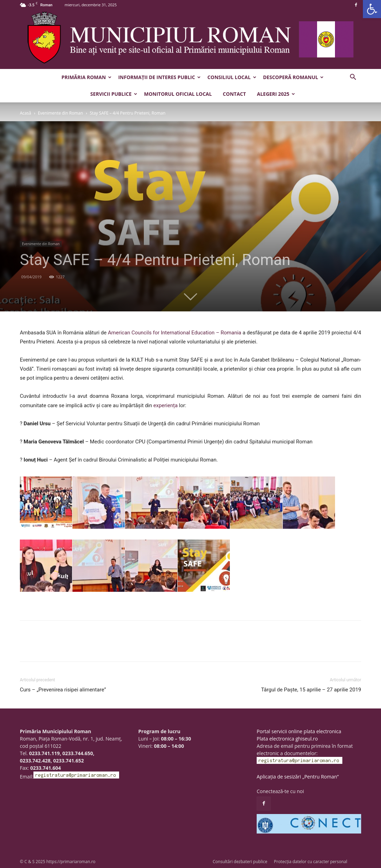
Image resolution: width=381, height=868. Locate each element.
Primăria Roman (87, 77)
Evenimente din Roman (61, 113)
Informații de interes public (159, 77)
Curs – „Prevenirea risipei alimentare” (63, 690)
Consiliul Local (232, 77)
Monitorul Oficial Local (178, 94)
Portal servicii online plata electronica (299, 731)
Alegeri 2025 (276, 94)
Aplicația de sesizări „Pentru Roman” (298, 777)
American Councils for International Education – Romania (175, 333)
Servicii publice (114, 94)
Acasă (25, 113)
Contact (234, 94)
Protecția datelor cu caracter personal (311, 862)
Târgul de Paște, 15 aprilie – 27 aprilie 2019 (311, 690)
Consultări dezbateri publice (240, 862)
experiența (165, 405)
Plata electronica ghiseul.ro (287, 739)
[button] (372, 9)
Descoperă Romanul (293, 77)
